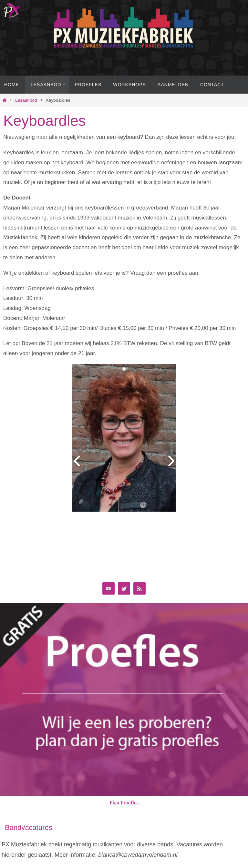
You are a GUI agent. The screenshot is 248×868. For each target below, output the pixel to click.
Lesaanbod (26, 100)
